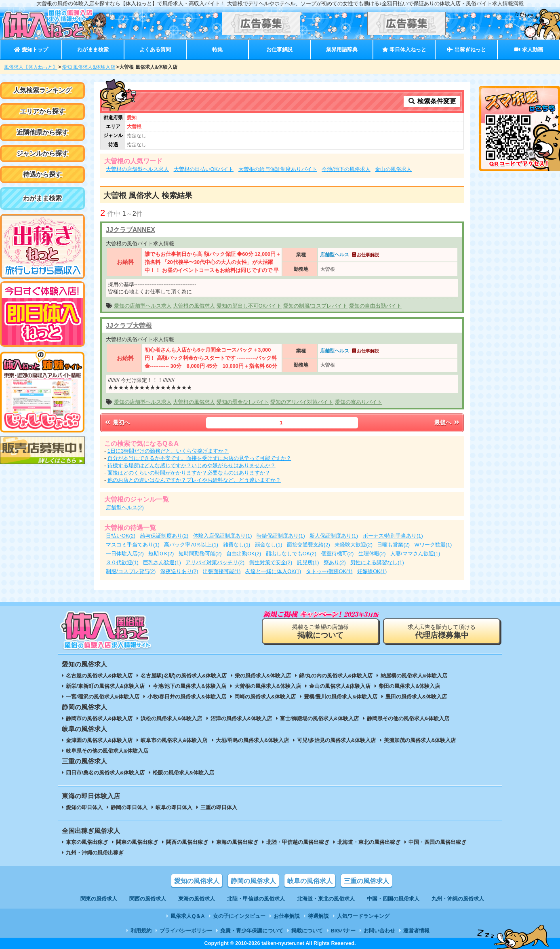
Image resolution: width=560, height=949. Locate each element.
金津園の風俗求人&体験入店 (99, 740)
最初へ (117, 422)
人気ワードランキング (363, 916)
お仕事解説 (279, 50)
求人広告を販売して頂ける (442, 632)
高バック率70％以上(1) (191, 545)
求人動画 (528, 50)
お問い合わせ (379, 931)
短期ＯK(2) (161, 554)
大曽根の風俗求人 (194, 306)
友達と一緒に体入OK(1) (273, 571)
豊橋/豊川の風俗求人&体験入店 (341, 697)
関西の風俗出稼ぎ (187, 842)
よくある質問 (155, 50)
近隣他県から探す (42, 132)
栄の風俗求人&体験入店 (263, 676)
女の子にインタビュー (239, 916)
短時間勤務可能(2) (200, 554)
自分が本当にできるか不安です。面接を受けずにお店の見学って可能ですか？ (199, 458)
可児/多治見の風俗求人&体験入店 (336, 740)
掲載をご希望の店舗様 (320, 632)
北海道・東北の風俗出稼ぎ (369, 842)
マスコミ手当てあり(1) (133, 545)
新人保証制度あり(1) (334, 536)
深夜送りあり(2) (179, 571)
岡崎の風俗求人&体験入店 (265, 697)
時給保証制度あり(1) (281, 536)
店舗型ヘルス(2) (125, 507)
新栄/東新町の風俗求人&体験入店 (105, 686)
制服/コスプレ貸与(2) (131, 571)
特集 (217, 50)
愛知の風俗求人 (197, 881)
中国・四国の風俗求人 (393, 899)
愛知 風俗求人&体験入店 (89, 67)
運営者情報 (416, 931)
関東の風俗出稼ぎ (137, 842)
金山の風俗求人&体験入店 (340, 686)
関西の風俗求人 (148, 899)
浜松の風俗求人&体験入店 (171, 718)
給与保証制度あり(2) (164, 536)
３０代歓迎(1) (122, 562)
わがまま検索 (93, 50)
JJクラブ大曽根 (129, 326)
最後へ (447, 422)
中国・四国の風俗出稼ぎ (437, 842)
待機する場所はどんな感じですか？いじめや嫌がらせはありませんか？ (192, 465)
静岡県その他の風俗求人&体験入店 (408, 718)
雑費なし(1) (237, 545)
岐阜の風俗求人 (310, 881)
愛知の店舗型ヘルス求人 (143, 306)
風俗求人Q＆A (187, 916)
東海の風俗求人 (197, 899)
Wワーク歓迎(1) (433, 545)
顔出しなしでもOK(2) (291, 554)
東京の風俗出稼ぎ (87, 842)
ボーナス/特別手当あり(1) (393, 536)
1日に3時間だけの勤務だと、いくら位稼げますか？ (168, 451)
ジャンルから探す (42, 153)
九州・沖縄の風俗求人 (458, 899)
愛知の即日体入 (84, 807)
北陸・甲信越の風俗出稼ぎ (298, 842)
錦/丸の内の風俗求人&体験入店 (336, 676)
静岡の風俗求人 (253, 881)
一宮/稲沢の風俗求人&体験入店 (103, 697)
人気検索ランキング (42, 90)
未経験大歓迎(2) (354, 545)
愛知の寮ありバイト (359, 402)
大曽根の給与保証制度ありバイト (278, 169)
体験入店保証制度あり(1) (223, 536)
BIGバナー (343, 931)
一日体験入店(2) (125, 554)
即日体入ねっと (404, 50)
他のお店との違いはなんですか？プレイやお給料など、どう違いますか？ (194, 480)
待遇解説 (318, 916)
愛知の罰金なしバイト (243, 402)
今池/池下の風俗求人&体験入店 (189, 686)
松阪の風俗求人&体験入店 (183, 773)
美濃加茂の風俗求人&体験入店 (420, 740)
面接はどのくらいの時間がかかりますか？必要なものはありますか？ (189, 473)
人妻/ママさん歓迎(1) (415, 554)
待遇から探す (42, 174)
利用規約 (141, 931)
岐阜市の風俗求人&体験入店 (174, 740)
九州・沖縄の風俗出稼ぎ (95, 853)
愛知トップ (31, 50)
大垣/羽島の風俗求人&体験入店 (253, 740)
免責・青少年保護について (252, 931)
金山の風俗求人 (393, 169)
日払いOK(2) (121, 536)
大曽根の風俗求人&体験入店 (268, 686)
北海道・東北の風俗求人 (326, 899)
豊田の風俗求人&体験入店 (416, 697)
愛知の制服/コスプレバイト (316, 306)
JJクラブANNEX (131, 230)
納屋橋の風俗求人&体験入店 (414, 676)
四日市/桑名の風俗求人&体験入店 (105, 773)
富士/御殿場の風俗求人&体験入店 (319, 718)
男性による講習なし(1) (377, 562)
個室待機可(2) (338, 554)
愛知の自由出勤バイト (375, 306)
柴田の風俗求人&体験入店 (409, 686)
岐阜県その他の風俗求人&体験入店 (107, 751)
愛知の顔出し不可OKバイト (249, 306)
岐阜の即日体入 (174, 807)
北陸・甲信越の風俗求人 (256, 899)
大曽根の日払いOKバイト (204, 169)
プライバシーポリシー (186, 931)
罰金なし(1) (269, 545)
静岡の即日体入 (129, 807)
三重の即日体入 (219, 807)
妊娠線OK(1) (372, 571)
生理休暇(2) (372, 554)
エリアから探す (42, 111)
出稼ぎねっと (466, 50)
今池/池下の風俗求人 (346, 169)
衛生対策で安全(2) (271, 562)
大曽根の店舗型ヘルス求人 (137, 169)
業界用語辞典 (342, 50)
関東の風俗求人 (99, 899)
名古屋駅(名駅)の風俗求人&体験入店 (184, 676)
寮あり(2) (335, 562)
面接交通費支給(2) (308, 545)
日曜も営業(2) (393, 545)
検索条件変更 (432, 101)
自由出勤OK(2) (244, 554)
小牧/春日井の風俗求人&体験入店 (187, 697)
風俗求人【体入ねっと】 (31, 67)
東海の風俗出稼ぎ (237, 842)
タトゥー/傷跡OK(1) (329, 571)
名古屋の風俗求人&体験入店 (99, 676)
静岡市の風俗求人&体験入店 (99, 718)
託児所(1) (308, 562)
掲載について (307, 931)
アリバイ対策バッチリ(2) (215, 562)
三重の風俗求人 (366, 881)
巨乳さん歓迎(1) (162, 562)
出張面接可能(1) (222, 571)
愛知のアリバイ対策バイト (302, 402)
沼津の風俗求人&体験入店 (241, 718)
